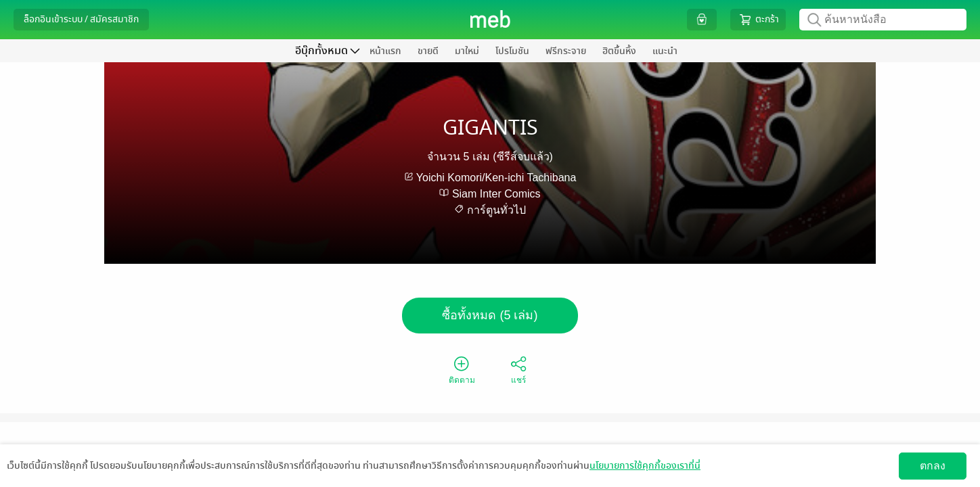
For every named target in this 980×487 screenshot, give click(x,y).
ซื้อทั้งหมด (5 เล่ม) (490, 315)
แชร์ (518, 369)
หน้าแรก (385, 51)
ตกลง (933, 466)
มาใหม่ (467, 51)
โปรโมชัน (512, 51)
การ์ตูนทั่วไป (496, 210)
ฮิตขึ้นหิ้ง (619, 51)
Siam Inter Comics (496, 194)
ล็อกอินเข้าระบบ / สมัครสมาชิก (81, 19)
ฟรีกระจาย (566, 51)
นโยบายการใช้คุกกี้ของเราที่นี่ (645, 466)
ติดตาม (462, 369)
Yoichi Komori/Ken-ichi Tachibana (496, 178)
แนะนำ (665, 51)
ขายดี (428, 51)
